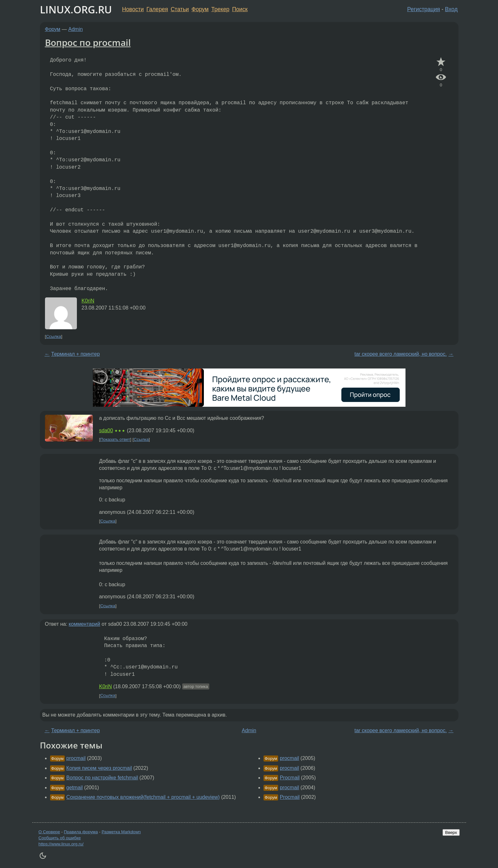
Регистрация (424, 9)
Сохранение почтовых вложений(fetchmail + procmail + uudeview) (143, 797)
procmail (76, 758)
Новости (133, 9)
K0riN (88, 301)
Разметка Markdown (121, 832)
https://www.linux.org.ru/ (61, 844)
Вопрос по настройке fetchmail (102, 778)
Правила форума (81, 832)
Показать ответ (115, 439)
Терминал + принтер (76, 354)
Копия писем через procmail (99, 768)
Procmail (290, 778)
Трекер (220, 9)
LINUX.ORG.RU (76, 9)
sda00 (106, 430)
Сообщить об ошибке (60, 838)
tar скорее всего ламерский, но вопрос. (401, 354)
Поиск (240, 9)
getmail (75, 788)
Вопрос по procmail (88, 42)
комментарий (84, 624)
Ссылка (53, 336)
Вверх (451, 832)
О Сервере (49, 832)
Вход (451, 9)
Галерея (157, 9)
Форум (200, 9)
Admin (75, 29)
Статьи (180, 9)
